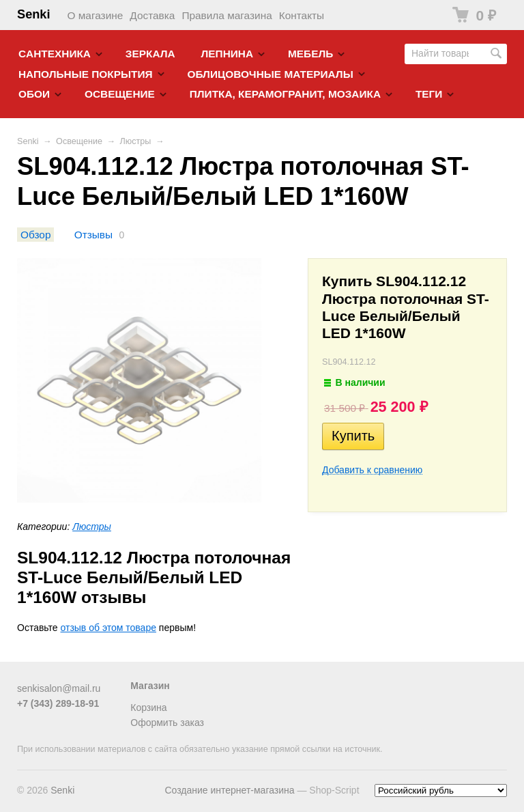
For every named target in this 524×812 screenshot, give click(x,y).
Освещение (120, 94)
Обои (34, 94)
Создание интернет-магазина (229, 790)
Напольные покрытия (86, 74)
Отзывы (93, 235)
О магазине (96, 15)
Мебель (310, 54)
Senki (34, 14)
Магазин (150, 686)
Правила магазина (227, 15)
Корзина (148, 708)
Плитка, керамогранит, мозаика (285, 94)
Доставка (152, 15)
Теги (429, 94)
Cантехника (55, 54)
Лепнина (228, 54)
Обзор (35, 235)
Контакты (302, 15)
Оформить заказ (167, 723)
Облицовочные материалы (270, 74)
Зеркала (150, 54)
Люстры (136, 141)
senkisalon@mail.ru (59, 688)
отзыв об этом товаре (108, 628)
